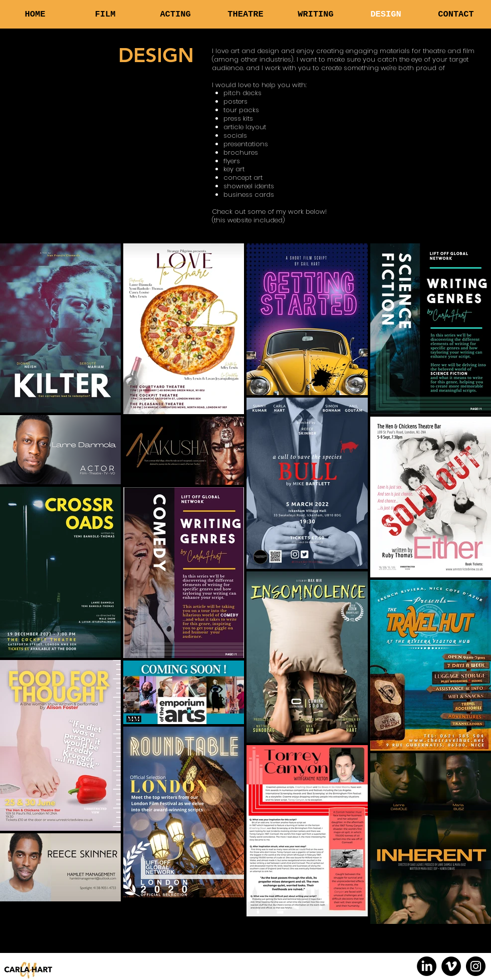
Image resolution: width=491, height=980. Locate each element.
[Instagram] (476, 966)
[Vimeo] (451, 966)
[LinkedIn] (427, 966)
